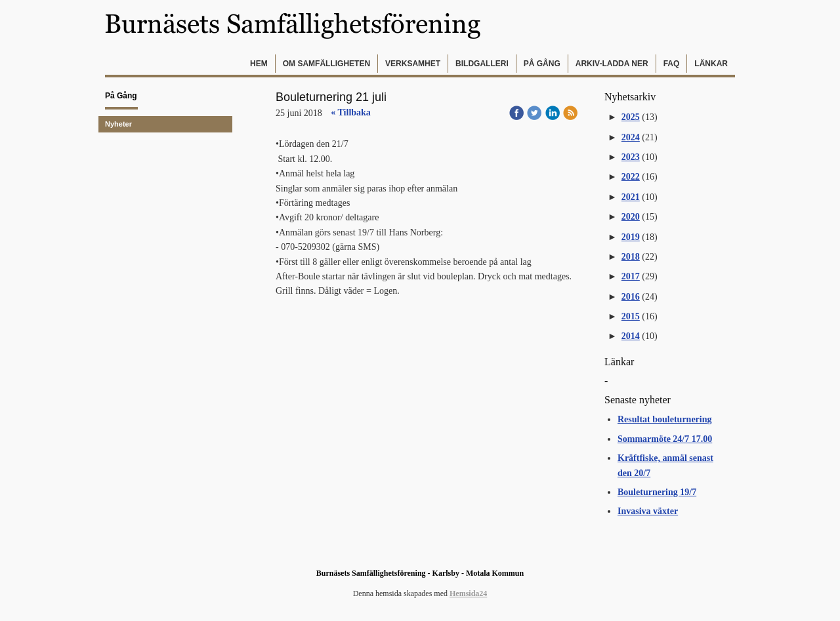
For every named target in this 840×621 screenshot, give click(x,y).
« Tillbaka (351, 112)
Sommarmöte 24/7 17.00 (665, 439)
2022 (631, 177)
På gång (542, 64)
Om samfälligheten (326, 64)
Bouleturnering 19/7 (657, 492)
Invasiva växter (648, 511)
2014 (631, 336)
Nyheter (118, 124)
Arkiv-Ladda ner (612, 64)
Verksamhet (413, 64)
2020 (631, 217)
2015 (631, 316)
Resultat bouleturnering (665, 419)
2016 (631, 297)
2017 (631, 276)
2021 (631, 197)
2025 (631, 117)
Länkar (711, 64)
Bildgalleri (482, 64)
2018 (631, 257)
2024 (631, 137)
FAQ (672, 64)
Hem (259, 64)
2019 (631, 237)
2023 (631, 157)
